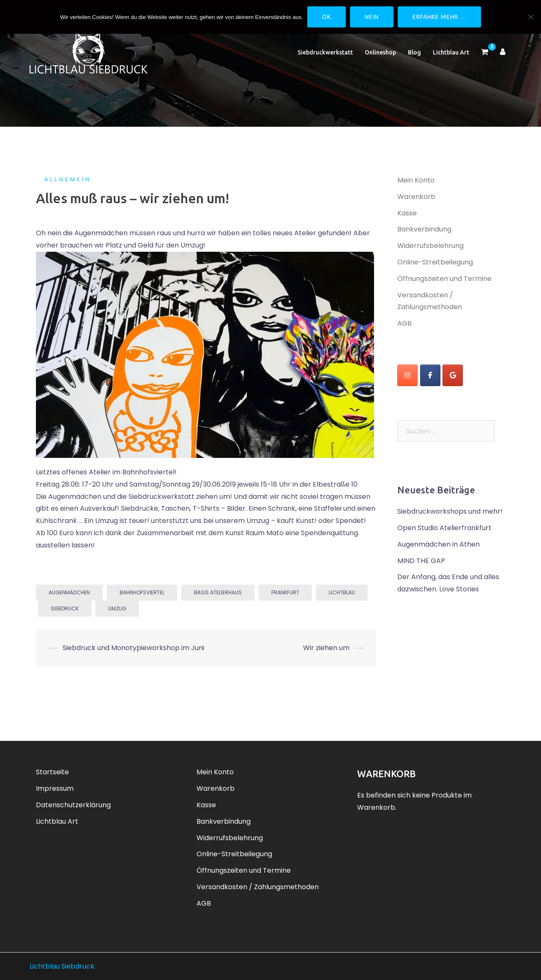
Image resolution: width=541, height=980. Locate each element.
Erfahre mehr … (439, 17)
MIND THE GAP (421, 561)
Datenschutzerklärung (73, 805)
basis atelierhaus (218, 592)
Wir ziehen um (326, 648)
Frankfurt (285, 592)
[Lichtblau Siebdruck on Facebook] (430, 375)
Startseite (52, 772)
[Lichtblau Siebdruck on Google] (453, 375)
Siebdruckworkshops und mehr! (450, 511)
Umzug (117, 608)
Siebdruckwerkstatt (325, 52)
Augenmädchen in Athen (439, 544)
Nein (372, 17)
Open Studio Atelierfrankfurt (444, 528)
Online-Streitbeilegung (435, 262)
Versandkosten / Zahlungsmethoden (258, 887)
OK (327, 17)
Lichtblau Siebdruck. (63, 966)
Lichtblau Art (451, 52)
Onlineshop (380, 52)
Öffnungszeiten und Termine (444, 279)
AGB (404, 323)
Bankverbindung (424, 229)
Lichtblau (342, 592)
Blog (414, 52)
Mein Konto (416, 180)
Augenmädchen (69, 592)
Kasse (407, 213)
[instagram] (407, 375)
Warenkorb (416, 197)
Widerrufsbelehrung (430, 246)
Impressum (55, 788)
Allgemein (68, 179)
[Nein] (530, 17)
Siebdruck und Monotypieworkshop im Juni (133, 648)
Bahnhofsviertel (142, 592)
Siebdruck (65, 608)
